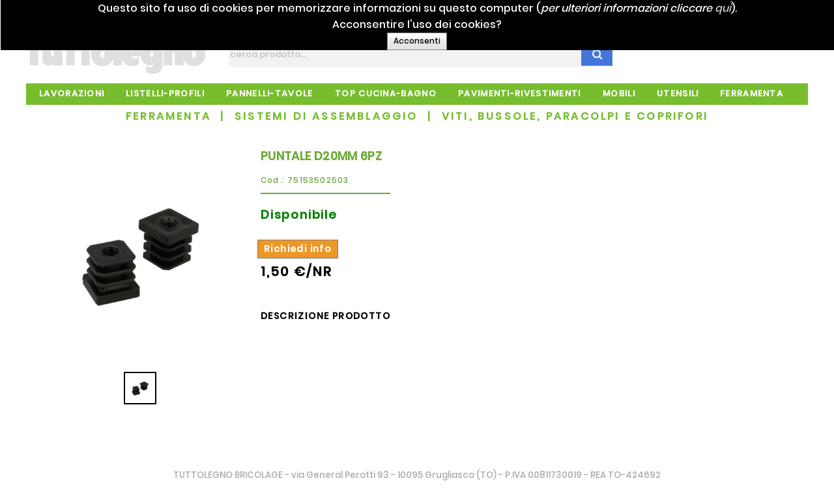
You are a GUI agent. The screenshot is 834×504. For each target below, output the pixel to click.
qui (749, 8)
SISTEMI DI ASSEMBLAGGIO (326, 116)
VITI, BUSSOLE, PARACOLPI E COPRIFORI (575, 116)
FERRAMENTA (168, 116)
